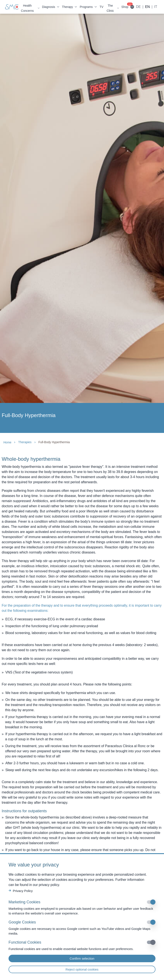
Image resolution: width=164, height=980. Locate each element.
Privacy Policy (21, 891)
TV (101, 7)
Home (7, 442)
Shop (125, 7)
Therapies (25, 442)
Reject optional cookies (82, 969)
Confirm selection (82, 958)
